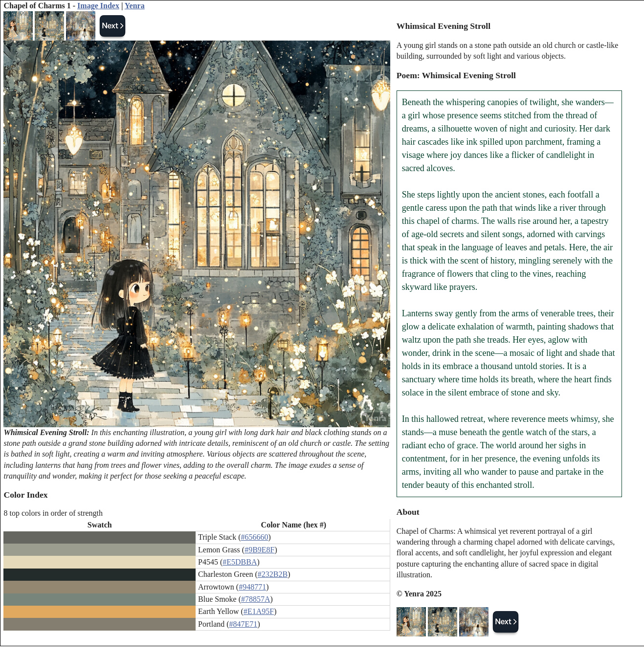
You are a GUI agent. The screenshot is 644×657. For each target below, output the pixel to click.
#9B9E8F (259, 550)
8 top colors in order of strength (53, 513)
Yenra (135, 6)
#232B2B (273, 574)
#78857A (256, 599)
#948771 (252, 587)
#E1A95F (259, 611)
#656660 (254, 537)
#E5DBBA (240, 562)
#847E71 (244, 624)
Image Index (98, 6)
